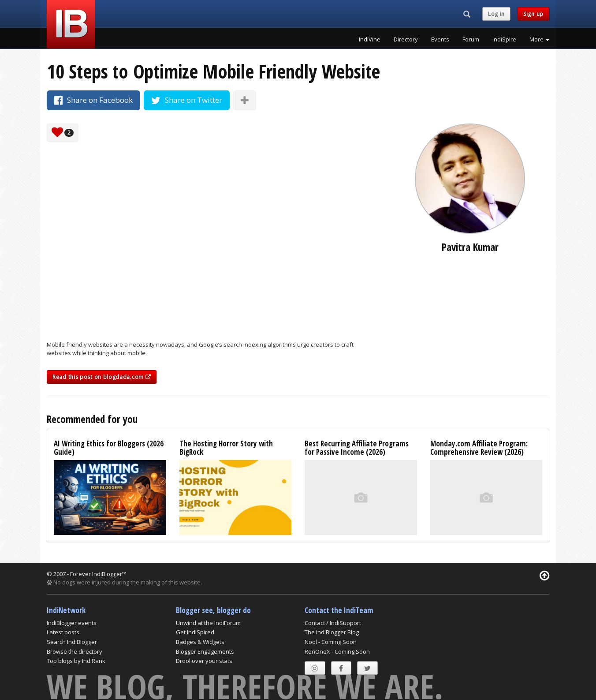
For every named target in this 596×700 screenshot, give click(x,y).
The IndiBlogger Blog (332, 632)
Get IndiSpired (195, 632)
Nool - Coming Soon (331, 642)
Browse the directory (74, 651)
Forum (471, 39)
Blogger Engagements (205, 651)
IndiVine (370, 39)
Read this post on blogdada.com (102, 377)
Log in (496, 14)
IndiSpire (504, 39)
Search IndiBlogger (72, 642)
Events (440, 39)
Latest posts (63, 632)
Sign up (533, 14)
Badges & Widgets (200, 642)
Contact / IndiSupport (333, 623)
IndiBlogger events (72, 623)
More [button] (539, 39)
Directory (406, 39)
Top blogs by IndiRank (76, 661)
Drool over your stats (204, 661)
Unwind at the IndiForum (208, 623)
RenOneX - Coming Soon (337, 651)
